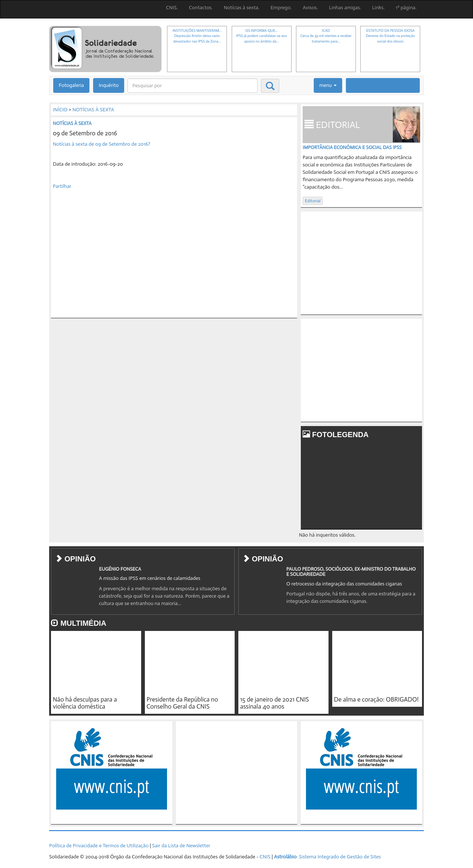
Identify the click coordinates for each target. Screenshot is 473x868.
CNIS (265, 857)
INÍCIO (60, 110)
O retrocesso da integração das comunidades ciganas (344, 584)
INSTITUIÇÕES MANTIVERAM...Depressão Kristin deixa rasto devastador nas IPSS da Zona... (197, 36)
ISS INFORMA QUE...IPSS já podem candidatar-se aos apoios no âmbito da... (261, 36)
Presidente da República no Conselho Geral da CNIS (182, 703)
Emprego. (281, 8)
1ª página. (406, 8)
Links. (378, 8)
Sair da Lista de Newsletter (181, 846)
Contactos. (201, 8)
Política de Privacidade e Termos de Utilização (99, 846)
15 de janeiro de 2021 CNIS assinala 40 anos (275, 703)
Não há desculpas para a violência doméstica (85, 703)
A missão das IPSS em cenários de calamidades (150, 578)
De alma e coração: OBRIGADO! (376, 699)
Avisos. (310, 8)
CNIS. (172, 8)
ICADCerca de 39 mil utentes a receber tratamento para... (326, 36)
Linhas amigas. (345, 8)
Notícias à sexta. (241, 8)
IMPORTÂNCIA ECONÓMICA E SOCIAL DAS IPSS (352, 147)
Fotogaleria (71, 85)
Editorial (313, 201)
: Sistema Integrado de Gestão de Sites (327, 857)
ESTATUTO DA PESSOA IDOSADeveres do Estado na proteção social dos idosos (390, 36)
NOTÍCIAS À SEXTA (93, 110)
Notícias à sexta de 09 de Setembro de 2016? (101, 144)
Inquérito (109, 85)
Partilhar (62, 186)
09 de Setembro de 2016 (85, 133)
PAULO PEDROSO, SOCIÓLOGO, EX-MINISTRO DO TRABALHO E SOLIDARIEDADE (351, 572)
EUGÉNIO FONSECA (120, 569)
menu (328, 85)
